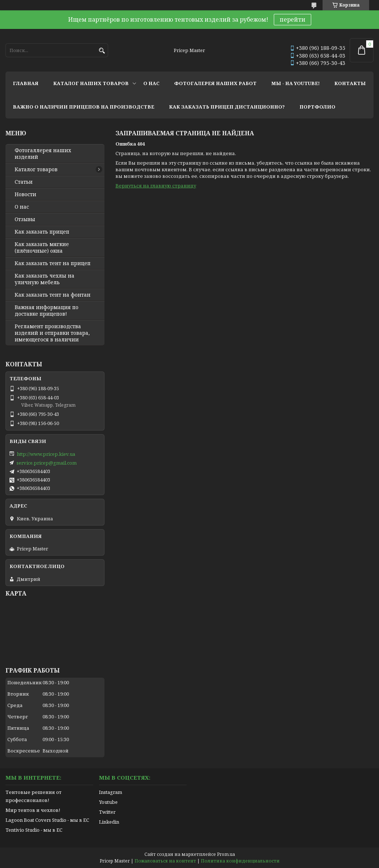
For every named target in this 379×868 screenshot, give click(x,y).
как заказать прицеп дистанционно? (227, 107)
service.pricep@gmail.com (47, 463)
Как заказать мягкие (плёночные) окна (42, 248)
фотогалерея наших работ (215, 83)
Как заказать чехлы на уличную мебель (45, 279)
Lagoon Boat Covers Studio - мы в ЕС (47, 820)
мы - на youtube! (295, 83)
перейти (292, 19)
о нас (151, 83)
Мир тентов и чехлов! (33, 810)
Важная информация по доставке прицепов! (47, 311)
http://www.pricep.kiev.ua (46, 454)
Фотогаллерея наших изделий (43, 154)
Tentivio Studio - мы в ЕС (34, 830)
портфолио (317, 107)
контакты (350, 83)
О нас (22, 207)
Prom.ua (226, 854)
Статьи (24, 182)
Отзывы (25, 219)
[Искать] (102, 51)
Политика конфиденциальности (240, 861)
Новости (25, 194)
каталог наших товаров (91, 83)
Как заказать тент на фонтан (53, 295)
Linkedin (109, 822)
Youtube (108, 802)
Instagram (111, 792)
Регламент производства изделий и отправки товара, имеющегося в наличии (52, 333)
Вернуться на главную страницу (156, 186)
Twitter (107, 812)
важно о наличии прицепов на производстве (84, 107)
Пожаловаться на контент (165, 861)
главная (26, 83)
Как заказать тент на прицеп (53, 263)
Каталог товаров (36, 169)
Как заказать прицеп (42, 232)
